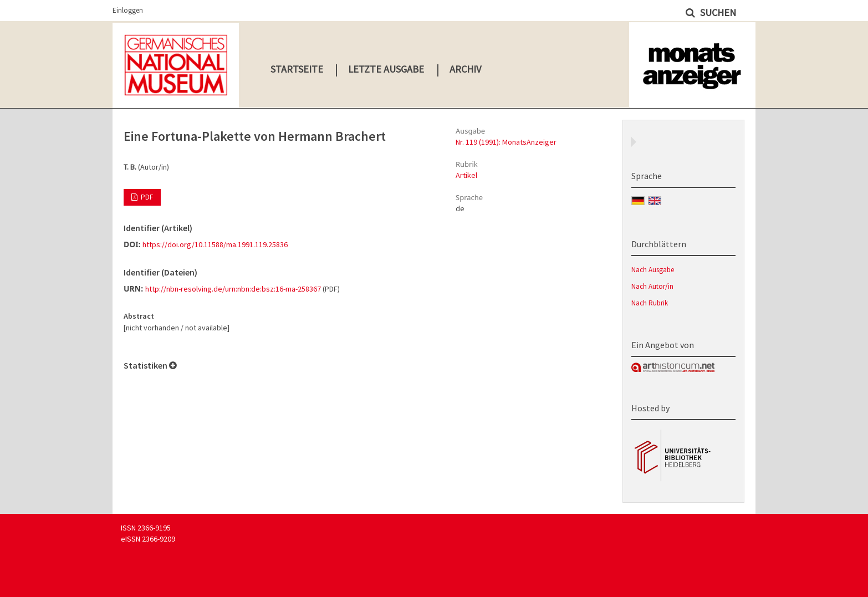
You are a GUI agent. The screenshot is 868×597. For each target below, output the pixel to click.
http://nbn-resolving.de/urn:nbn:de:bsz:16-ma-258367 (233, 289)
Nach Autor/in (652, 286)
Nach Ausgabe (653, 270)
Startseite (297, 69)
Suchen (717, 12)
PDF (146, 197)
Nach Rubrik (650, 303)
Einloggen (128, 10)
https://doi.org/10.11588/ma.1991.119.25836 (215, 244)
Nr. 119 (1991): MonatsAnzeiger (506, 142)
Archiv (465, 69)
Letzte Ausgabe (386, 69)
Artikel (466, 175)
